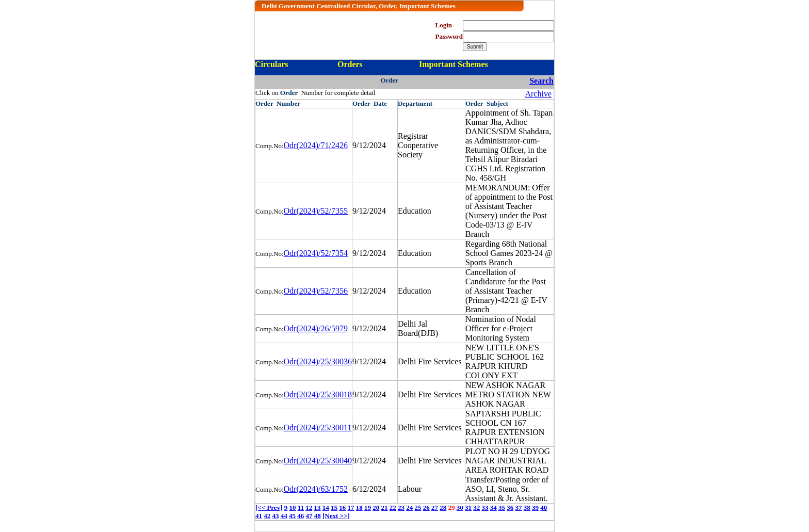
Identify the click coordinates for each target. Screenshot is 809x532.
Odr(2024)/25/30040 (318, 461)
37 (519, 507)
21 (385, 507)
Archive (539, 94)
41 (259, 516)
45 (292, 516)
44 (284, 516)
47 (309, 516)
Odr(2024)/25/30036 (318, 361)
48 (318, 516)
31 (468, 507)
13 (318, 507)
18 (359, 507)
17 (351, 507)
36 (510, 507)
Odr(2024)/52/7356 (316, 291)
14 (326, 507)
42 (267, 516)
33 (485, 507)
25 (418, 507)
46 (301, 516)
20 (376, 507)
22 (393, 507)
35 (502, 507)
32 (476, 507)
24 (409, 507)
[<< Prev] (269, 507)
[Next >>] (336, 516)
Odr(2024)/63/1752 (316, 489)
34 (494, 507)
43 (276, 516)
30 (460, 507)
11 (301, 507)
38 (527, 507)
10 (292, 507)
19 (368, 507)
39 (535, 507)
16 (342, 507)
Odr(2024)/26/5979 (316, 328)
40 (544, 507)
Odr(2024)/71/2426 (316, 145)
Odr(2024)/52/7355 (316, 211)
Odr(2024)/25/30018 (318, 394)
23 (401, 507)
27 (435, 507)
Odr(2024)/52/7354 (316, 253)
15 (334, 507)
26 (426, 507)
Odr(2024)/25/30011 (318, 428)
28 (443, 507)
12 (309, 507)
